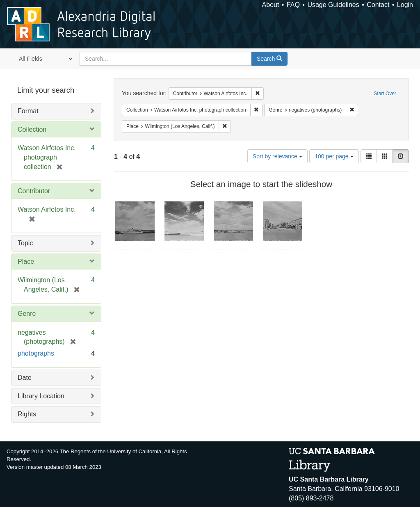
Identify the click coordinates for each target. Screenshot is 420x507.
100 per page (334, 156)
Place (26, 261)
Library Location (41, 396)
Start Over (385, 94)
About (271, 5)
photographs (36, 353)
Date (25, 378)
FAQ (293, 5)
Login (405, 5)
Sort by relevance (277, 156)
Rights (27, 414)
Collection (32, 129)
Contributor (34, 191)
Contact (378, 5)
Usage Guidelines (333, 5)
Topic (25, 243)
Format (28, 111)
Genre (27, 314)
